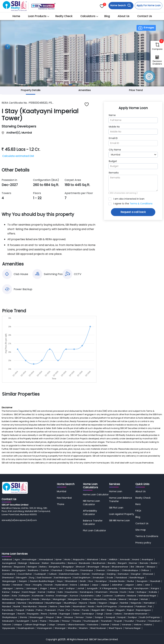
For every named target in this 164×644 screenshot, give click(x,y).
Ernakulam (99, 578)
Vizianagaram (45, 628)
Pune (61, 610)
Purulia (86, 610)
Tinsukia (77, 621)
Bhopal (106, 567)
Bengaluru (55, 567)
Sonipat (121, 617)
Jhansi (53, 588)
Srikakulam (8, 621)
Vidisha (148, 625)
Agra (17, 559)
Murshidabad (36, 603)
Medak (113, 599)
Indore (74, 585)
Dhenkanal (8, 578)
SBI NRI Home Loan (119, 520)
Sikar (59, 617)
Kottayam (25, 596)
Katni (60, 592)
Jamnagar (32, 588)
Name (112, 115)
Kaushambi (71, 592)
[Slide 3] (80, 85)
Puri (68, 610)
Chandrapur (87, 570)
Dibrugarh (21, 578)
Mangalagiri (59, 599)
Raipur (110, 610)
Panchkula (8, 610)
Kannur (6, 592)
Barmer (133, 563)
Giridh (83, 581)
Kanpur (16, 592)
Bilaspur (151, 567)
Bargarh (123, 563)
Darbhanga (98, 574)
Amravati (125, 559)
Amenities (85, 90)
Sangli (100, 614)
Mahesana (8, 599)
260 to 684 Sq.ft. (46, 185)
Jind (61, 588)
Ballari (46, 563)
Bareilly (112, 563)
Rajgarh (121, 610)
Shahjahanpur (10, 617)
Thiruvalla (54, 621)
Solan (89, 617)
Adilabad (7, 559)
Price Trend (136, 90)
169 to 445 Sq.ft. (77, 185)
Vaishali (105, 625)
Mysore (83, 603)
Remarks (114, 173)
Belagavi (32, 567)
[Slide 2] (75, 85)
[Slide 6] (94, 85)
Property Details (31, 90)
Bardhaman (99, 563)
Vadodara (93, 625)
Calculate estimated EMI (18, 156)
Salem (76, 614)
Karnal (42, 592)
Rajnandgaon (144, 610)
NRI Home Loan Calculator (91, 503)
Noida (91, 606)
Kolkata (153, 592)
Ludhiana (120, 596)
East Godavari (44, 578)
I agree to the (133, 204)
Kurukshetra (87, 596)
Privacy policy (143, 543)
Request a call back (133, 212)
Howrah (49, 585)
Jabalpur (84, 585)
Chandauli (57, 570)
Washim (83, 628)
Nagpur (114, 603)
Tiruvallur (129, 621)
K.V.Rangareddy (109, 588)
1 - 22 (37, 198)
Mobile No (114, 127)
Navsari (43, 606)
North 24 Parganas (107, 606)
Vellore (138, 625)
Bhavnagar (94, 567)
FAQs (138, 511)
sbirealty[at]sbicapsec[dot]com (19, 520)
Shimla (23, 617)
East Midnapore (63, 578)
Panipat (20, 610)
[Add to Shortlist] (87, 104)
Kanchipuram (141, 588)
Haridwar (18, 585)
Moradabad (9, 603)
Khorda (114, 592)
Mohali (144, 599)
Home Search (121, 6)
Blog (107, 16)
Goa (91, 581)
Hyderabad (61, 585)
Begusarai (20, 567)
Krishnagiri (62, 596)
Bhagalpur (68, 567)
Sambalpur (88, 614)
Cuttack (53, 574)
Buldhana (33, 570)
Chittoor (145, 570)
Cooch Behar (25, 574)
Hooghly (37, 585)
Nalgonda (136, 603)
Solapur (99, 617)
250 (112, 193)
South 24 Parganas (150, 617)
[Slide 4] (84, 85)
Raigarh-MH (98, 610)
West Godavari (98, 628)
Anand (136, 559)
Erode (110, 578)
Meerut (123, 599)
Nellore (53, 606)
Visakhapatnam (26, 628)
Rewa (44, 614)
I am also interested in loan (129, 199)
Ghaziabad (71, 581)
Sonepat (110, 617)
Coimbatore (9, 574)
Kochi (123, 592)
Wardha (72, 628)
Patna (39, 610)
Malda (36, 599)
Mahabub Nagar (147, 596)
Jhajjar (43, 588)
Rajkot (130, 610)
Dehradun (123, 574)
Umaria (61, 625)
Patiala (30, 610)
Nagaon (103, 603)
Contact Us (145, 16)
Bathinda (7, 567)
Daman (86, 574)
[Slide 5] (89, 85)
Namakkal (149, 603)
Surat (35, 621)
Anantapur (147, 559)
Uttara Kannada (76, 625)
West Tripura (115, 628)
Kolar (132, 592)
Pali (150, 606)
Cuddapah (40, 574)
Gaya (60, 581)
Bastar (154, 563)
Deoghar (136, 574)
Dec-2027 (10, 185)
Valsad (115, 625)
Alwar (104, 559)
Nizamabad (79, 606)
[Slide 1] (70, 85)
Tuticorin (7, 625)
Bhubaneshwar (120, 567)
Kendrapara (87, 592)
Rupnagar (65, 614)
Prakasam (51, 610)
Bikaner (140, 567)
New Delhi (65, 606)
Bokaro (6, 570)
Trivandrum (154, 621)
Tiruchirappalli (91, 621)
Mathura (87, 599)
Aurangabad (9, 563)
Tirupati (118, 621)
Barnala (144, 563)
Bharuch (81, 567)
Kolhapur (142, 592)
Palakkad (141, 606)
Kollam (6, 596)
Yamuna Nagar (133, 628)
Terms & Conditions (141, 204)
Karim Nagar (29, 592)
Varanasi (126, 625)
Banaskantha (58, 563)
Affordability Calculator (90, 512)
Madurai (132, 596)
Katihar (51, 592)
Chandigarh (71, 570)
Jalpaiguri (7, 588)
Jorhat (81, 588)
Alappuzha (79, 559)
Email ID (113, 138)
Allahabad (93, 559)
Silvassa (69, 617)
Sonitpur (132, 617)
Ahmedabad (46, 559)
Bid (132, 567)
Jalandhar (117, 585)
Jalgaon (129, 585)
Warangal (60, 628)
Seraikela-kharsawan (136, 614)
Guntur (131, 581)
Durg (32, 578)
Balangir (23, 563)
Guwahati (155, 581)
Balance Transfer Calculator (93, 522)
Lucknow (108, 596)
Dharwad (148, 574)
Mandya (46, 599)
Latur (99, 596)
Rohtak (53, 614)
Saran (109, 614)
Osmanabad (126, 606)
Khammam (102, 592)
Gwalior (6, 585)
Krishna (50, 596)
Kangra (155, 588)
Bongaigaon (19, 570)
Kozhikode (38, 596)
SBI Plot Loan (116, 508)
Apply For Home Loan (149, 5)
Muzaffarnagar (53, 603)
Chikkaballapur (130, 570)
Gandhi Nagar (137, 578)
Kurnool (74, 596)
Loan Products (37, 16)
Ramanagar (9, 614)
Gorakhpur (101, 581)
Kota (14, 596)
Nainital (124, 603)
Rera (138, 504)
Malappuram (23, 599)
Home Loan (116, 491)
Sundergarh (23, 621)
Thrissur (66, 621)
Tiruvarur (141, 621)
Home (16, 16)
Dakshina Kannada (69, 574)
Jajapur (105, 585)
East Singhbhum (82, 578)
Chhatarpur (113, 570)
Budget (113, 161)
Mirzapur (134, 599)
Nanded (6, 606)
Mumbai (62, 491)
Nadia (93, 603)
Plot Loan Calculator (94, 530)
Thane (61, 504)
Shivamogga (36, 617)
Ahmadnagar (29, 559)
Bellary (43, 567)
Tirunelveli (106, 621)
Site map (141, 530)
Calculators (88, 16)
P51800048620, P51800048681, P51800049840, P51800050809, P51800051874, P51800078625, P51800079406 (41, 103)
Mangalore (74, 599)
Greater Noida (117, 581)
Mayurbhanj (100, 599)
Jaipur (95, 585)
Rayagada (33, 614)
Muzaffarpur (70, 603)
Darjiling (111, 574)
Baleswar (35, 563)
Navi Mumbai (64, 498)
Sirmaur (80, 617)
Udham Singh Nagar (35, 625)
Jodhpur (70, 588)
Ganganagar (9, 581)
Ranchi (21, 614)
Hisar (28, 585)
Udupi (52, 625)
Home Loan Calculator (96, 494)
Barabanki (85, 563)
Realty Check (64, 16)
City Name (115, 150)
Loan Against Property (122, 514)
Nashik (17, 606)
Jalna (139, 585)
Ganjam (23, 581)
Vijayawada (9, 628)
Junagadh (92, 588)
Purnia (76, 610)
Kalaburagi (126, 588)
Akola (67, 559)
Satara (118, 614)
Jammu (19, 588)
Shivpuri (50, 617)
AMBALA (113, 559)
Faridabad (121, 578)
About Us (123, 16)
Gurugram (142, 581)
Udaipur (18, 625)
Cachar (45, 570)
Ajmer (59, 559)
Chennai (100, 570)
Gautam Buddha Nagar (42, 581)
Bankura (72, 563)
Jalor (147, 585)
